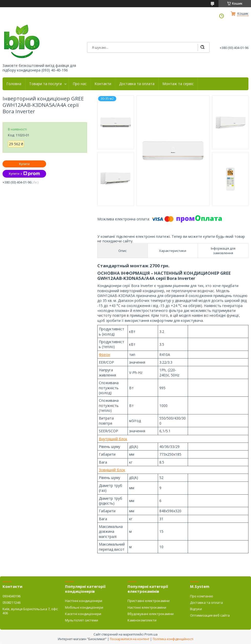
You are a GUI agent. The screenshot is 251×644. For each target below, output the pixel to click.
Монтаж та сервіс (178, 84)
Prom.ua (151, 634)
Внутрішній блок (113, 439)
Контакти (103, 84)
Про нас (80, 84)
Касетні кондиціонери (83, 614)
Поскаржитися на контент (130, 639)
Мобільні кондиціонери (84, 607)
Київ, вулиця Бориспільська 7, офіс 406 (30, 611)
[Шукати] (202, 47)
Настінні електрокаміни (147, 607)
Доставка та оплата (137, 84)
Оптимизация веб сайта (210, 615)
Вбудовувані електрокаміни (151, 614)
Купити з (24, 174)
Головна (14, 84)
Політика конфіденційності (173, 639)
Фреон (104, 355)
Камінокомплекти (142, 620)
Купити (24, 164)
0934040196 (12, 596)
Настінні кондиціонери (84, 601)
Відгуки (196, 609)
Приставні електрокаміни (149, 601)
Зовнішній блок (112, 470)
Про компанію (202, 596)
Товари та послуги (45, 84)
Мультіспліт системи (82, 620)
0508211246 (12, 602)
